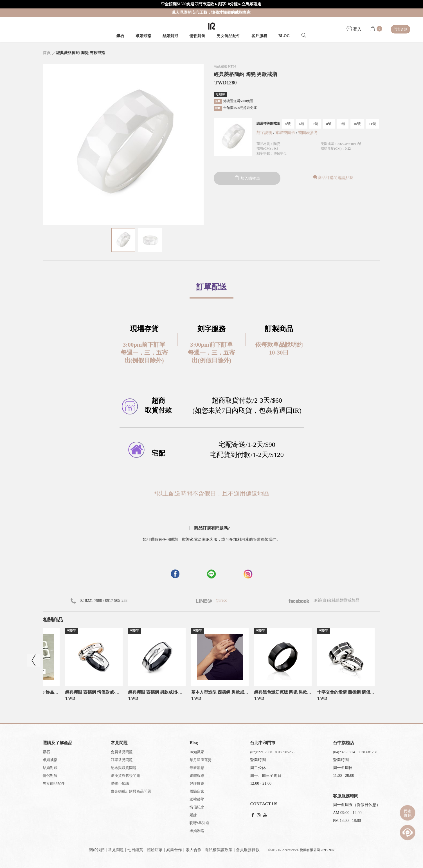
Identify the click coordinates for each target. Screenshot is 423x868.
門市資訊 (400, 29)
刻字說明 (264, 133)
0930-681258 (367, 752)
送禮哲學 (197, 799)
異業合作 (174, 850)
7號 (315, 124)
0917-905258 (284, 752)
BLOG (284, 36)
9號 (343, 124)
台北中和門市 (263, 743)
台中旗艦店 (344, 743)
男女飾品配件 (228, 36)
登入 (354, 29)
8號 (329, 124)
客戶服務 (259, 36)
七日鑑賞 (135, 850)
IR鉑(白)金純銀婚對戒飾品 (324, 600)
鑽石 (120, 36)
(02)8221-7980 (261, 752)
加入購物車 (247, 179)
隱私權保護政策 (219, 850)
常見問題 (116, 850)
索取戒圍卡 (286, 133)
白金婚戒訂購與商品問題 (131, 791)
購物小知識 (120, 783)
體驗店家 (197, 791)
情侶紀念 (197, 807)
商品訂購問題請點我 (333, 178)
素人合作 (193, 850)
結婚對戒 (170, 36)
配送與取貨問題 (124, 768)
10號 (357, 124)
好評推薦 (197, 783)
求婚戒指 (143, 36)
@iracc (221, 600)
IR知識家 (197, 752)
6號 (302, 124)
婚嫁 (193, 815)
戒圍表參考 (308, 133)
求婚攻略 (197, 831)
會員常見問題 (122, 752)
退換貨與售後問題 (125, 776)
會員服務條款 (248, 850)
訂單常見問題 (122, 760)
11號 (373, 124)
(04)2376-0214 (344, 752)
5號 (288, 124)
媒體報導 (197, 776)
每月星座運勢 (201, 760)
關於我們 (97, 850)
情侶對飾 (197, 36)
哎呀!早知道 (199, 823)
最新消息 (197, 768)
